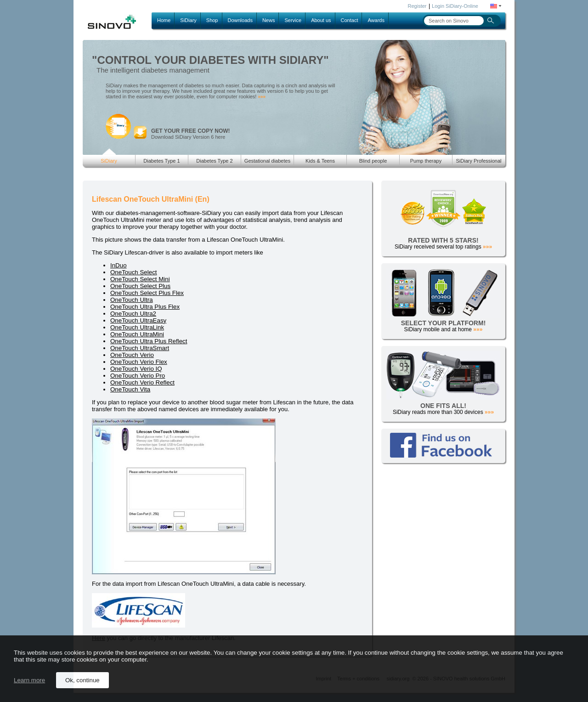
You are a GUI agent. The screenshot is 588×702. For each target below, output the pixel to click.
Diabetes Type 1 (161, 161)
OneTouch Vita (130, 389)
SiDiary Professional (478, 161)
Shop (212, 20)
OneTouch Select (134, 272)
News (269, 20)
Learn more (29, 680)
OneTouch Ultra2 (133, 314)
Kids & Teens (320, 161)
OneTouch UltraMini (137, 334)
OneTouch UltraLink (137, 327)
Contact (350, 20)
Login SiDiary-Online (455, 6)
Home (164, 20)
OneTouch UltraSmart (140, 348)
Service (293, 20)
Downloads (240, 20)
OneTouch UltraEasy (138, 320)
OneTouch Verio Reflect (142, 382)
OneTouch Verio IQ (136, 369)
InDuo (119, 265)
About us (321, 20)
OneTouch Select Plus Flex (147, 293)
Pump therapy (426, 161)
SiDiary (188, 20)
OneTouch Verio (132, 355)
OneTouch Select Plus (140, 286)
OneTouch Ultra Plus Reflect (149, 341)
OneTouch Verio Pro (138, 376)
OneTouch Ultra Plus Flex (145, 307)
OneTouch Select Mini (140, 279)
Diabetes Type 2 (214, 161)
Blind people (373, 161)
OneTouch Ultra (132, 300)
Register (417, 6)
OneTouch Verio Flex (139, 362)
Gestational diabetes (267, 161)
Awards (376, 20)
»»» (262, 97)
